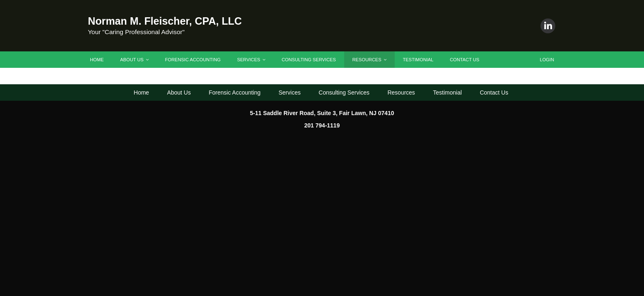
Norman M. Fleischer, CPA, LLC (165, 21)
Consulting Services (309, 60)
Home (97, 60)
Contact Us (465, 60)
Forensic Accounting (193, 60)
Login (547, 60)
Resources (369, 60)
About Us (135, 60)
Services (251, 60)
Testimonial (418, 60)
